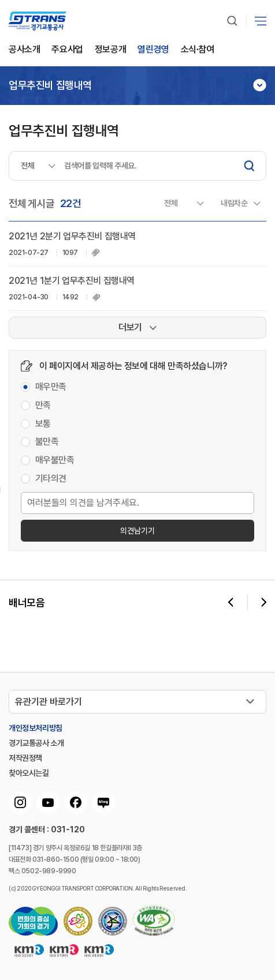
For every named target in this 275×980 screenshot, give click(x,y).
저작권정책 (25, 758)
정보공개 (110, 50)
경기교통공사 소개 (36, 743)
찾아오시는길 (29, 773)
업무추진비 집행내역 (50, 85)
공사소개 (24, 50)
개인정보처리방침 (36, 728)
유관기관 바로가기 (49, 702)
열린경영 (153, 50)
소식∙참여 (198, 50)
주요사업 (67, 50)
